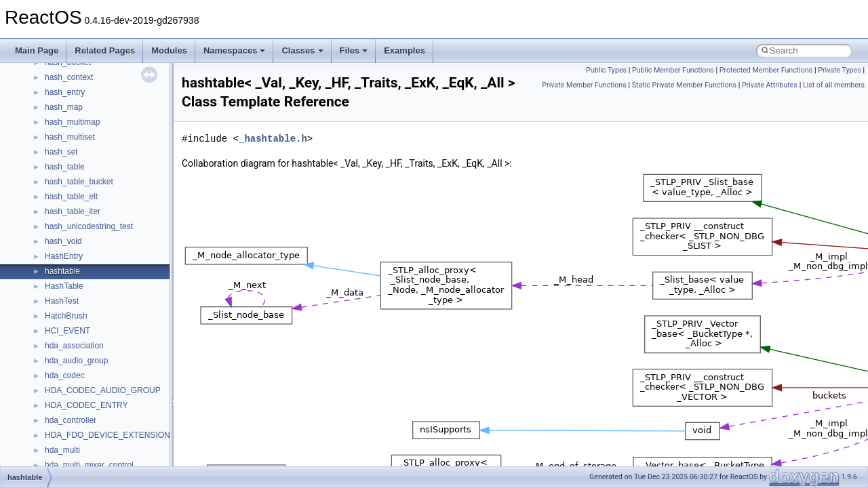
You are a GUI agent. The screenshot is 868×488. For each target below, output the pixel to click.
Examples (405, 50)
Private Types (840, 70)
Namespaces (235, 50)
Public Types (606, 70)
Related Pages (105, 50)
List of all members (834, 85)
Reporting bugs (51, 120)
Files (354, 50)
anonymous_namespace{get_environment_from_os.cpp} (147, 433)
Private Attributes (770, 85)
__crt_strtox (66, 329)
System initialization (59, 150)
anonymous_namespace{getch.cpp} (110, 448)
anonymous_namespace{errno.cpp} (109, 418)
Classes (302, 50)
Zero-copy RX (48, 135)
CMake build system (60, 75)
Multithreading (48, 165)
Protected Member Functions (766, 70)
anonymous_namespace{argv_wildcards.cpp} (126, 373)
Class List (52, 284)
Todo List (39, 209)
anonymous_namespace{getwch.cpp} (112, 463)
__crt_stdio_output (78, 314)
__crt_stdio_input (76, 299)
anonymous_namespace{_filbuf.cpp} (110, 359)
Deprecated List (52, 224)
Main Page (37, 50)
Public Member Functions (673, 70)
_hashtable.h (273, 139)
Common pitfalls (52, 90)
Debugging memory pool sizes (78, 105)
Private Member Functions (584, 85)
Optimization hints (55, 180)
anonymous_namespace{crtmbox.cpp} (114, 403)
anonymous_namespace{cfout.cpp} (108, 388)
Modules (169, 50)
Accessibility (67, 344)
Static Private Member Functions (684, 85)
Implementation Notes (63, 195)
